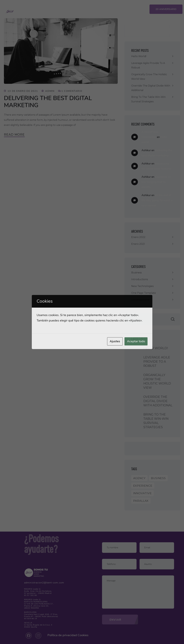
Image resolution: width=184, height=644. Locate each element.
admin (50, 91)
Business (136, 273)
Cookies (83, 635)
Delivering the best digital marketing (49, 102)
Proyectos (90, 9)
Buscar (161, 31)
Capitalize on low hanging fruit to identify (156, 182)
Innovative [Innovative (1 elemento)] (142, 493)
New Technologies (142, 286)
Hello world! (139, 56)
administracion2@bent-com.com (44, 583)
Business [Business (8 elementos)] (158, 478)
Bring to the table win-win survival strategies (148, 99)
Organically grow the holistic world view (149, 77)
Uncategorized (140, 300)
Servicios (68, 9)
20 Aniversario (166, 9)
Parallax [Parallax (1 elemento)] (141, 501)
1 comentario (72, 91)
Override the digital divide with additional (151, 88)
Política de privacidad (62, 635)
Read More (14, 134)
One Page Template (144, 293)
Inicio (51, 9)
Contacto (112, 9)
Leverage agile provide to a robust (148, 65)
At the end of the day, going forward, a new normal (157, 200)
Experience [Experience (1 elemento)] (143, 486)
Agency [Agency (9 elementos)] (139, 478)
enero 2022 (138, 237)
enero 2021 (138, 244)
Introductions (140, 279)
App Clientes (135, 9)
